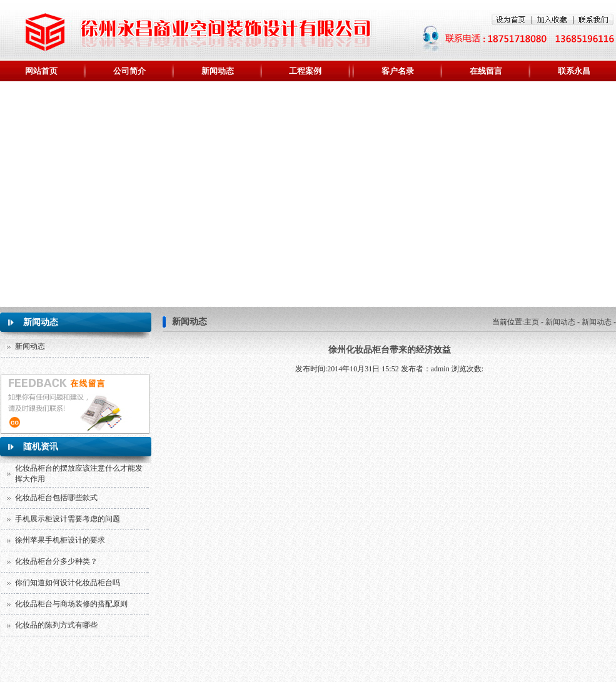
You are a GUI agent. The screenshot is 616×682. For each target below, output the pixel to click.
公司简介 (129, 71)
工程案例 (305, 71)
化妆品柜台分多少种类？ (56, 561)
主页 (532, 322)
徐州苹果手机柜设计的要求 (60, 540)
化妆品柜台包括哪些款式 (56, 498)
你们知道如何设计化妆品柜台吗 (68, 583)
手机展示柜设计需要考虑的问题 (68, 519)
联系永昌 (574, 71)
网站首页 (41, 71)
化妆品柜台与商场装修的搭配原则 (71, 604)
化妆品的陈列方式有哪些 (56, 625)
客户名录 (398, 71)
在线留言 (486, 71)
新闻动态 (218, 71)
